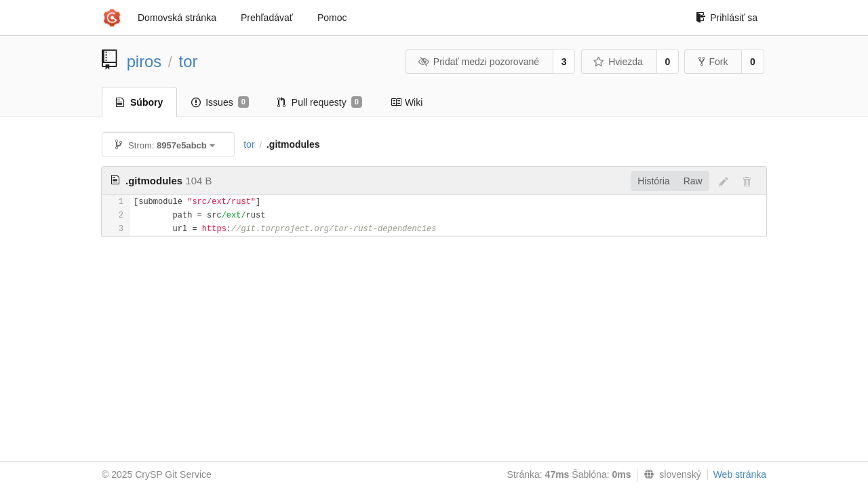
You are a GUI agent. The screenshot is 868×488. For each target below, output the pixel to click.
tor (189, 61)
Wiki (407, 102)
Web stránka (740, 474)
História (653, 181)
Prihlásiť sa (727, 18)
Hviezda (618, 62)
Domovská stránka (177, 18)
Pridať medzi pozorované (478, 62)
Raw (693, 181)
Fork (713, 62)
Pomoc (332, 18)
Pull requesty (320, 102)
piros (144, 61)
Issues (220, 102)
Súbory (139, 102)
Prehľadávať (267, 18)
